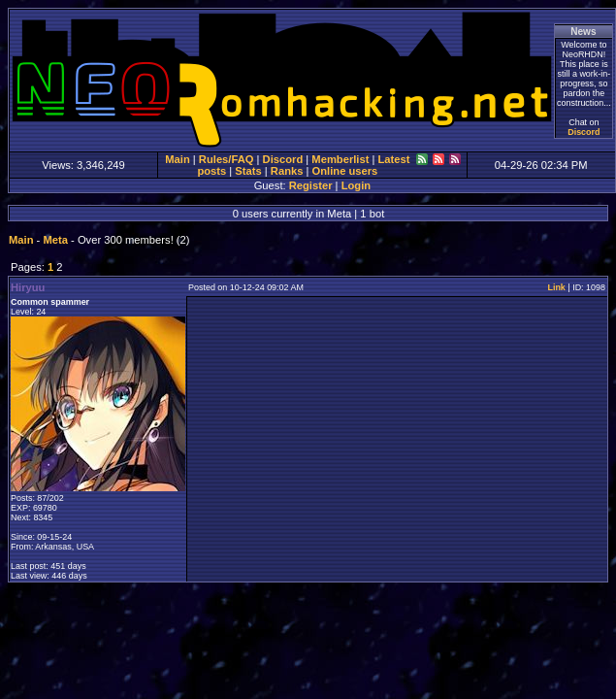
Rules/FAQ (227, 159)
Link (556, 287)
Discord (584, 132)
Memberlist (340, 159)
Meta (55, 240)
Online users (345, 171)
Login (356, 185)
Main (177, 159)
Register (311, 185)
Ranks (287, 171)
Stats (248, 171)
